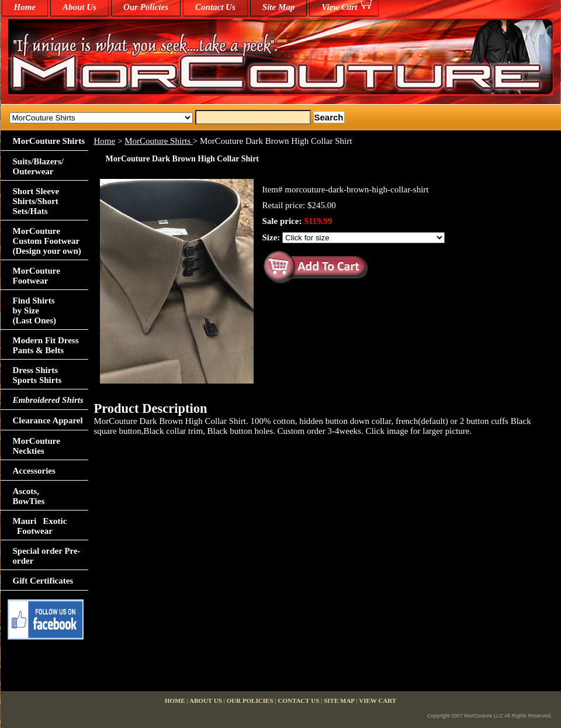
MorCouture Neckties (37, 446)
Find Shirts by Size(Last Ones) (35, 310)
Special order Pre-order (47, 556)
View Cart (339, 7)
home (25, 7)
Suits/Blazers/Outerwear (39, 166)
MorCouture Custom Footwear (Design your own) (47, 241)
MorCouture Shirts (159, 141)
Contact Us (215, 7)
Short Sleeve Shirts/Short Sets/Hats (36, 201)
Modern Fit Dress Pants (46, 345)
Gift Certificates (43, 581)
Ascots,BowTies (29, 496)
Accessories (34, 471)
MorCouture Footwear (37, 276)
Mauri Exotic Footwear (40, 526)
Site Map (278, 7)
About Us (79, 7)
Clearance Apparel (48, 420)
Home (105, 141)
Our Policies (146, 7)
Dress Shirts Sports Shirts (37, 375)
